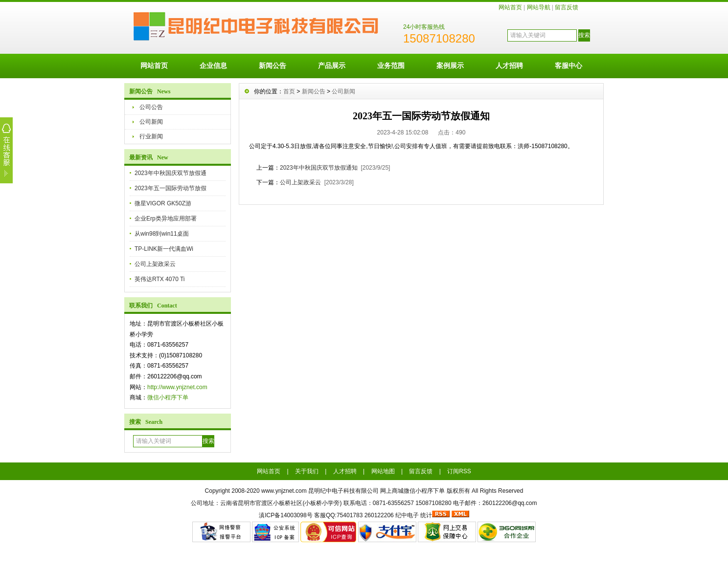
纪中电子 (407, 515)
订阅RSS (459, 471)
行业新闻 (151, 136)
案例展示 (450, 66)
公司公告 (151, 107)
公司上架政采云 (155, 264)
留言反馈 (567, 7)
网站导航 (539, 7)
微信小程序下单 (168, 397)
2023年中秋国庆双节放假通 (171, 173)
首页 (289, 91)
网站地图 (383, 471)
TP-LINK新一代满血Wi (164, 249)
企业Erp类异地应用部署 (166, 219)
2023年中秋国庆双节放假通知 (319, 168)
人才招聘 (509, 66)
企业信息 (213, 66)
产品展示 (332, 66)
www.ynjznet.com (284, 491)
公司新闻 (151, 122)
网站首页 (510, 7)
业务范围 (391, 66)
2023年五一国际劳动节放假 (171, 188)
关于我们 (307, 471)
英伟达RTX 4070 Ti (159, 279)
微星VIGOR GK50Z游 (163, 203)
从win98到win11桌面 (162, 234)
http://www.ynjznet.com (177, 387)
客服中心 (569, 66)
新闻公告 (273, 66)
